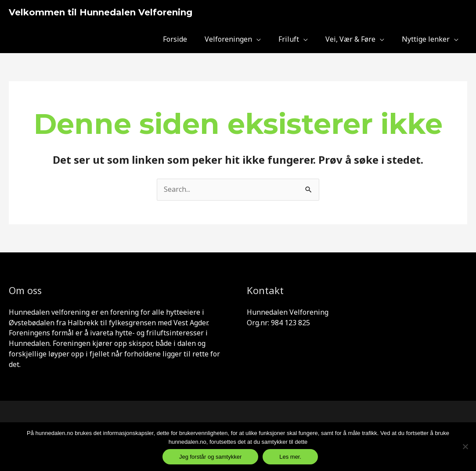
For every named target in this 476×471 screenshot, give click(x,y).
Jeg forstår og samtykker (210, 457)
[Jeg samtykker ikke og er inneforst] (465, 446)
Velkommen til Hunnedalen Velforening (101, 12)
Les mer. (290, 457)
